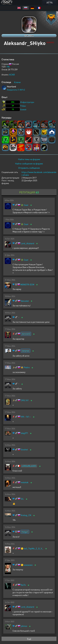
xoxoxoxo (28, 565)
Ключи (17, 82)
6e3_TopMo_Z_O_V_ (34, 548)
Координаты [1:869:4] (16, 90)
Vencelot (25, 301)
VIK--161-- (26, 417)
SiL (22, 499)
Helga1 (25, 532)
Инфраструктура (27, 102)
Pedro (27, 367)
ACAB (12, 74)
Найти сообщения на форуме (29, 163)
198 (8, 67)
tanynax (26, 351)
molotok (25, 482)
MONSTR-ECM (27, 284)
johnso (24, 626)
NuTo (23, 585)
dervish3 (26, 334)
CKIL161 (25, 400)
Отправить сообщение (29, 168)
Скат (26, 205)
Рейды (23, 106)
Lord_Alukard (27, 243)
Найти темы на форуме (29, 159)
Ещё (29, 639)
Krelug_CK (26, 515)
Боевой (23, 110)
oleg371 (24, 433)
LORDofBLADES (29, 466)
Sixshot (24, 449)
